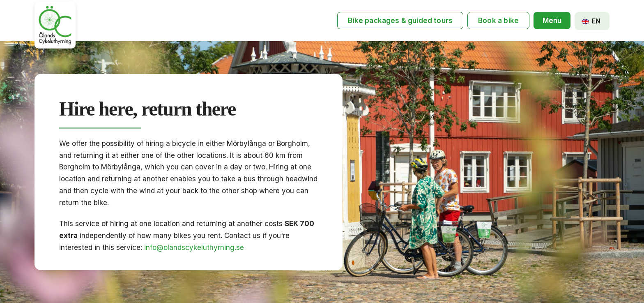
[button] (552, 21)
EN (591, 21)
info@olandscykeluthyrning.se (194, 247)
